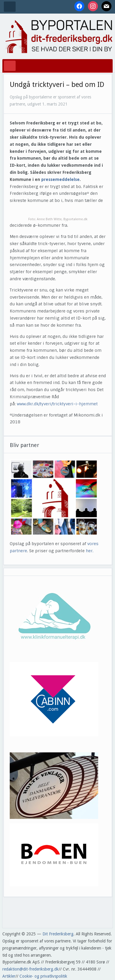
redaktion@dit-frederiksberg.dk (31, 969)
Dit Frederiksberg (58, 934)
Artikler (9, 976)
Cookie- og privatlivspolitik (43, 976)
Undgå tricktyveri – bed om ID (57, 85)
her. (90, 551)
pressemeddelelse (60, 179)
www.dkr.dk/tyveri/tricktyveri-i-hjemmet (57, 404)
